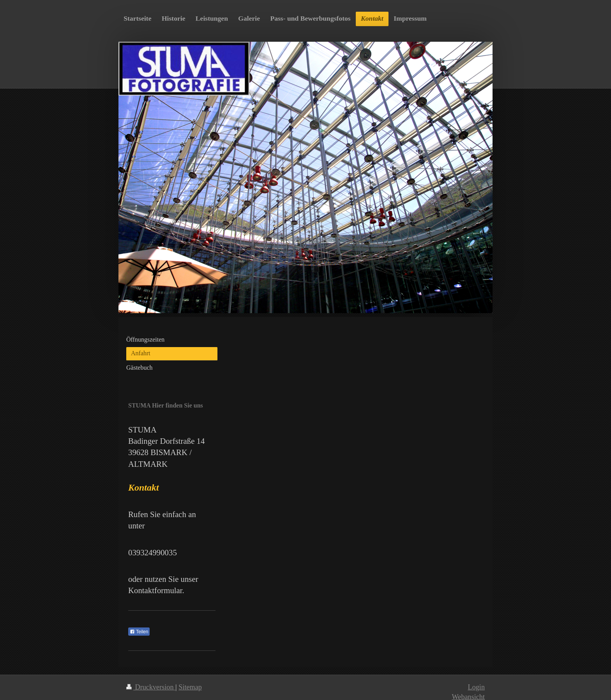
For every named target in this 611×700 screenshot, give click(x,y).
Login (476, 687)
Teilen (139, 632)
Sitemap (190, 687)
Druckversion (151, 687)
